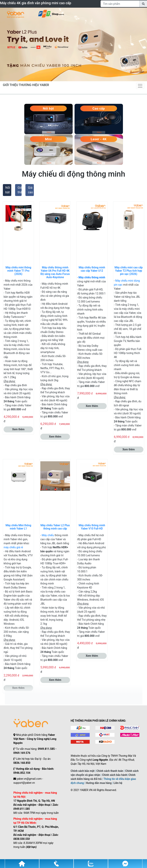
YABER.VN (86, 790)
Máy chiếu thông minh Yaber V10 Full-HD (92, 527)
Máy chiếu (48, 535)
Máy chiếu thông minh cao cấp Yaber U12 (92, 269)
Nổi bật (8, 190)
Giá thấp (20, 190)
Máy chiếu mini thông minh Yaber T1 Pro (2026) (18, 271)
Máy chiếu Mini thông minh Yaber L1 (18, 527)
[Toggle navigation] (140, 86)
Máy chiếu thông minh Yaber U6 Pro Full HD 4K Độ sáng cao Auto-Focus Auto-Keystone (55, 272)
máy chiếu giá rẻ (13, 547)
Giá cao (30, 190)
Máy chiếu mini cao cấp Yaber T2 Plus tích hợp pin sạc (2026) (129, 271)
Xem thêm (18, 429)
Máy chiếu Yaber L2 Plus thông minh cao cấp (55, 527)
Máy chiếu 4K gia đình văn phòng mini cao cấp (36, 3)
